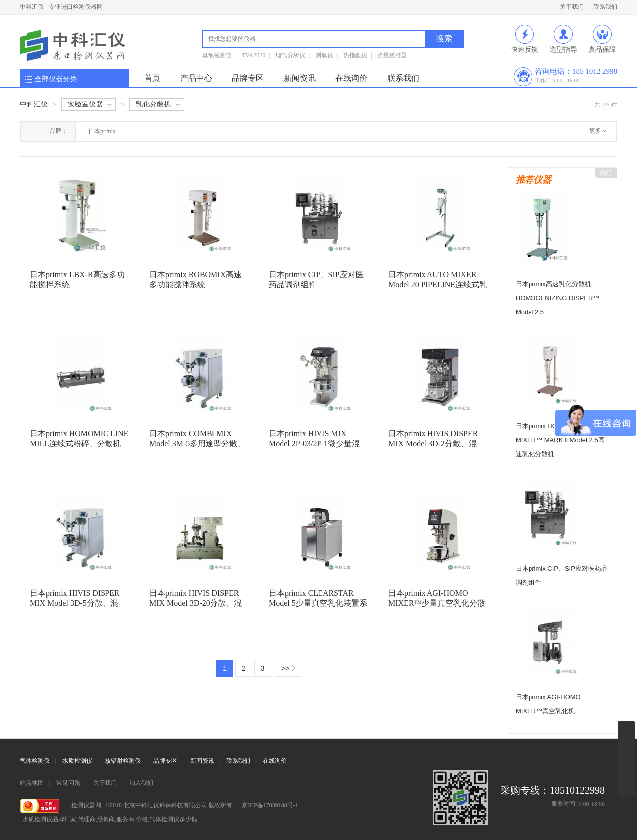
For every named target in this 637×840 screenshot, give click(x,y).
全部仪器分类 (56, 79)
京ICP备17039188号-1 (270, 805)
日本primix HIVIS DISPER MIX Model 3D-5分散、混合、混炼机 (75, 603)
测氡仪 (324, 55)
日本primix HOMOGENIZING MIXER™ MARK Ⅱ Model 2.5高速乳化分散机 (560, 440)
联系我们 (605, 7)
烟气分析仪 (290, 55)
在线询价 (351, 78)
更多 (595, 131)
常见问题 (68, 783)
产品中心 (196, 78)
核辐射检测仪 (123, 761)
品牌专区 (248, 78)
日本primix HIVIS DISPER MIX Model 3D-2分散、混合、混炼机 (433, 444)
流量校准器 (392, 55)
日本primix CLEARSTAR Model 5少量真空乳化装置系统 (318, 603)
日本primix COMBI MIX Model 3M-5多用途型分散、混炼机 (197, 444)
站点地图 (32, 783)
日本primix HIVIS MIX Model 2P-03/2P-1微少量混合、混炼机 (314, 444)
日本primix (102, 131)
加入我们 (141, 783)
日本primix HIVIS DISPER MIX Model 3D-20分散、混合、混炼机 (196, 603)
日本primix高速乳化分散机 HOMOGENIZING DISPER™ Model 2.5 (557, 298)
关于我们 (572, 7)
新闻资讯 (300, 78)
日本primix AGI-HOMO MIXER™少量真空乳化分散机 (437, 603)
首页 (152, 78)
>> (285, 668)
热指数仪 (355, 55)
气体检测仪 (35, 761)
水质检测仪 (77, 761)
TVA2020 (254, 55)
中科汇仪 (32, 7)
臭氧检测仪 (217, 55)
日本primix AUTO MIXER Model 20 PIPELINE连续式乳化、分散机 (438, 284)
